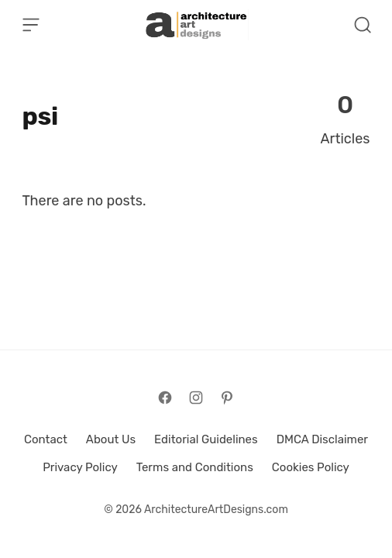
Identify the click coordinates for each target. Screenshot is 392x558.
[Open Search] (363, 25)
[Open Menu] (31, 25)
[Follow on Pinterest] (227, 398)
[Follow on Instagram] (196, 398)
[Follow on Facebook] (165, 398)
